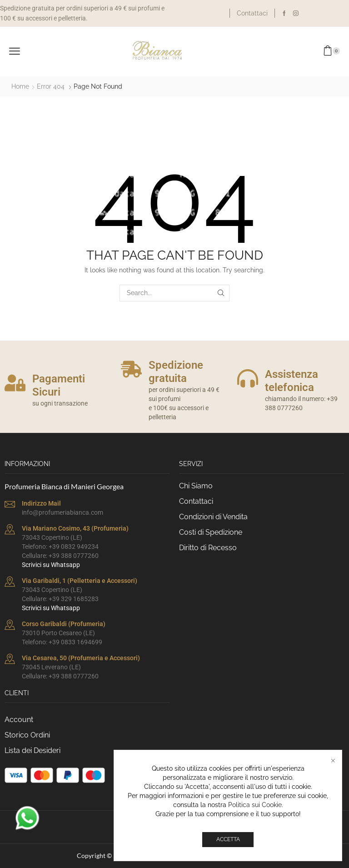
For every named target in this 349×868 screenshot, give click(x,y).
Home (20, 86)
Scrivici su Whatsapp (51, 565)
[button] (15, 51)
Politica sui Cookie (255, 805)
